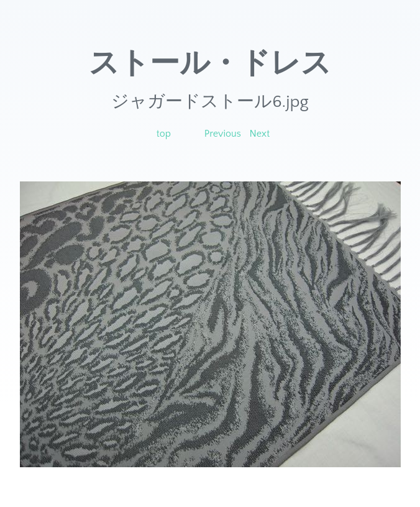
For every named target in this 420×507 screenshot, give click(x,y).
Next (260, 134)
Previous (223, 134)
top (164, 134)
